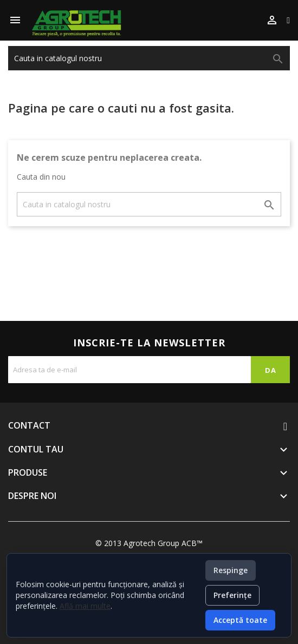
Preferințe (232, 595)
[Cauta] (149, 58)
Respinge (231, 570)
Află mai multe (85, 606)
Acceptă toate (240, 620)
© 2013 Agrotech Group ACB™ (149, 543)
